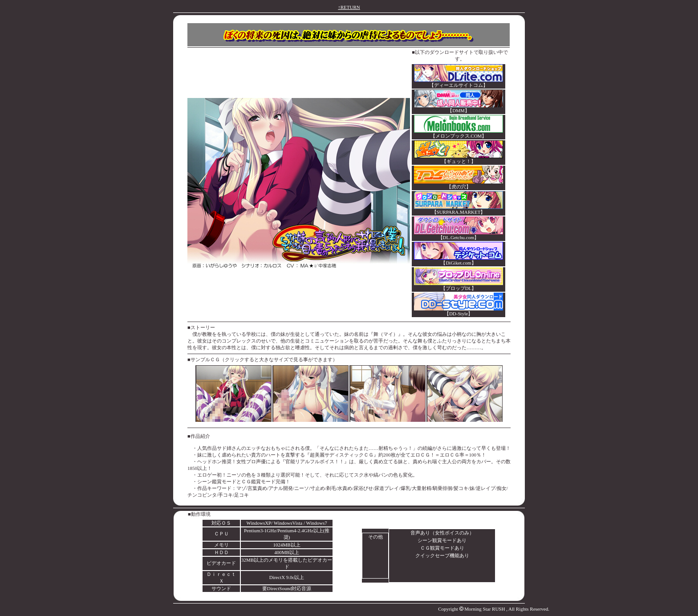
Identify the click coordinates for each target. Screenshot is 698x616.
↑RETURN (349, 7)
